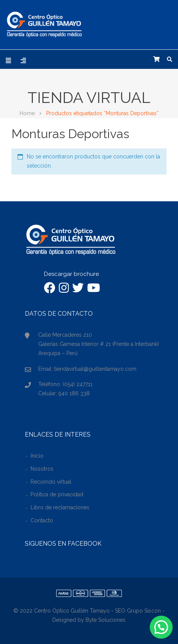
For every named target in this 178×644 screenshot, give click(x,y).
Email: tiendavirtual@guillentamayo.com (87, 369)
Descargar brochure (71, 274)
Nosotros (42, 469)
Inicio (37, 456)
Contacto (42, 520)
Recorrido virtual (51, 482)
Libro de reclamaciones (60, 507)
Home (27, 113)
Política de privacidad (57, 494)
